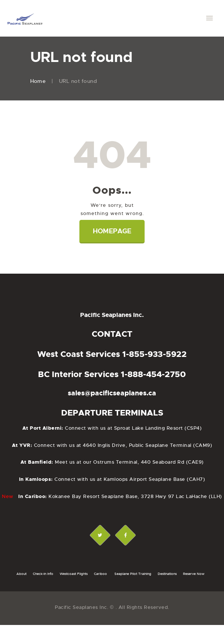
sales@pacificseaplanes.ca (112, 393)
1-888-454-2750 (153, 374)
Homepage (112, 231)
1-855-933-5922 (155, 354)
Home (38, 81)
